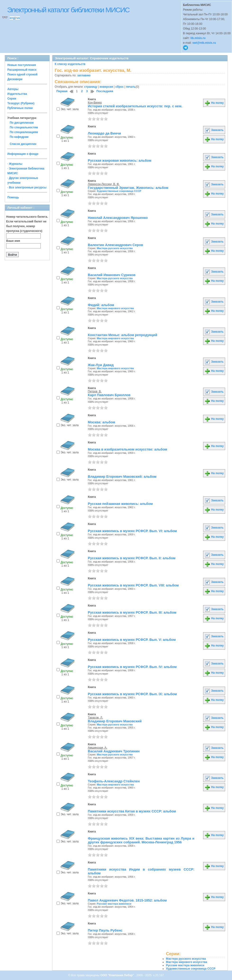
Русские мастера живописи (114, 904)
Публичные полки (20, 108)
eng (12, 18)
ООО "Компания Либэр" (118, 975)
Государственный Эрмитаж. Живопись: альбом (128, 188)
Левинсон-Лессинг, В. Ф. (104, 184)
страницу (91, 87)
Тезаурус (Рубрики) (21, 103)
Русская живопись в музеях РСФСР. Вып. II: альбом (132, 558)
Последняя (105, 91)
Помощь (13, 197)
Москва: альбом (101, 422)
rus (18, 18)
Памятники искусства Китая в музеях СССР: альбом (132, 811)
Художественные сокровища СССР (119, 191)
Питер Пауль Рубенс (105, 930)
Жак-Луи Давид (101, 365)
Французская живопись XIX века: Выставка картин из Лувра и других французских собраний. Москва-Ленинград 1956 (141, 840)
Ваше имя (13, 241)
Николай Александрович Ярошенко (118, 218)
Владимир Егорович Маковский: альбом (122, 477)
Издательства (17, 94)
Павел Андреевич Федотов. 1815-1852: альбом (127, 900)
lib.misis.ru (198, 38)
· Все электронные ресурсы (27, 187)
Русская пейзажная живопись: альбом (120, 504)
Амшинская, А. (98, 748)
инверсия (106, 87)
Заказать (214, 130)
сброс (119, 87)
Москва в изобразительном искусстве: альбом (127, 449)
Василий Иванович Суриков (112, 275)
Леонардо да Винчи (104, 133)
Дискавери (15, 79)
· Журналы (15, 164)
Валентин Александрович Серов (115, 245)
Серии (12, 99)
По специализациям (24, 132)
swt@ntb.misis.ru (204, 43)
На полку (214, 103)
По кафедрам (19, 137)
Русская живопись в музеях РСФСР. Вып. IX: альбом (132, 694)
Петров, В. (95, 391)
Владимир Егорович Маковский (115, 721)
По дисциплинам (22, 123)
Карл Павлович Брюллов (109, 395)
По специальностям (24, 127)
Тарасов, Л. (95, 718)
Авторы (13, 89)
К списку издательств (70, 64)
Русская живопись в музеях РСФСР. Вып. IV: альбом (132, 667)
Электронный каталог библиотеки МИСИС (68, 10)
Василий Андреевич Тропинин (114, 751)
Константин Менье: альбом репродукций (123, 335)
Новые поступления (22, 65)
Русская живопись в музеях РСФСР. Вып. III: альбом (132, 612)
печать (131, 87)
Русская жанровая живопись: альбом (120, 160)
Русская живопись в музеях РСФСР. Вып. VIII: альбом (133, 585)
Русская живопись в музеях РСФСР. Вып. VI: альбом (132, 531)
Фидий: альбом (101, 305)
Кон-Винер (95, 103)
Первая (62, 91)
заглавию (84, 75)
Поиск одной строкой (22, 74)
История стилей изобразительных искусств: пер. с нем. (135, 106)
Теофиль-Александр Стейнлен (114, 781)
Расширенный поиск (22, 70)
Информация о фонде (23, 154)
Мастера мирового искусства (115, 308)
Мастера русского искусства (115, 248)
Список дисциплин (23, 144)
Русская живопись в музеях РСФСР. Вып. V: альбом (132, 640)
